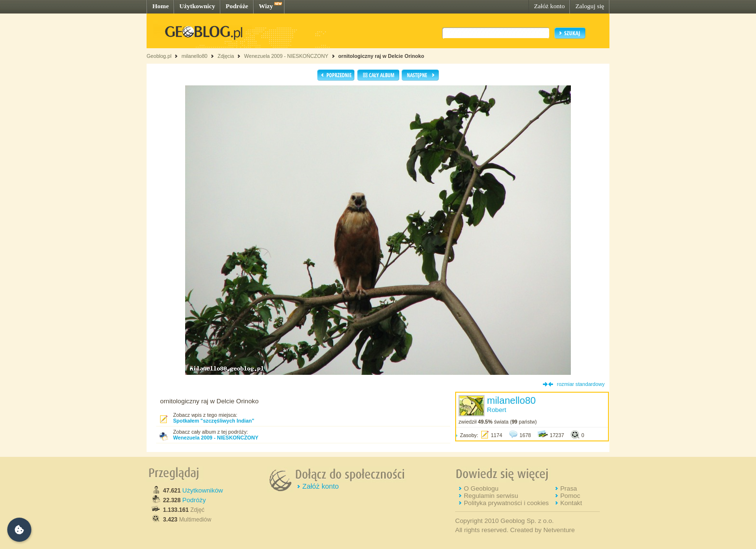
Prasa (569, 488)
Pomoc (570, 496)
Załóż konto (549, 6)
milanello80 (194, 56)
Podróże (237, 6)
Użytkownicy (197, 6)
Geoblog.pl (159, 56)
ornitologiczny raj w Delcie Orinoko (381, 56)
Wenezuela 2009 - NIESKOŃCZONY (286, 56)
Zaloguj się (590, 6)
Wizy (266, 6)
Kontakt (571, 503)
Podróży (194, 500)
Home (161, 6)
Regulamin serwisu (491, 496)
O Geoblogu (481, 488)
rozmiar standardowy (581, 384)
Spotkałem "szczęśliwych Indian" (214, 421)
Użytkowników (202, 490)
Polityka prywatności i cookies (506, 503)
